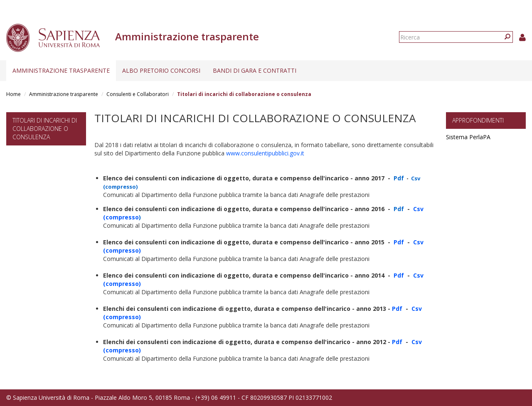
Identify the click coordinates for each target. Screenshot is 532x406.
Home (14, 94)
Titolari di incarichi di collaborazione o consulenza (45, 129)
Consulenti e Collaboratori (138, 94)
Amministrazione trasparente (61, 70)
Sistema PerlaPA (468, 137)
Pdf (399, 242)
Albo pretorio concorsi (161, 70)
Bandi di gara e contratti (255, 70)
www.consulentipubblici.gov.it (264, 153)
